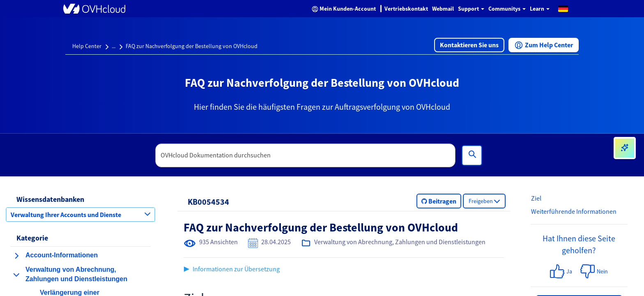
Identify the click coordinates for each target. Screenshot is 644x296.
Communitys (507, 9)
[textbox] (306, 155)
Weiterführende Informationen (574, 211)
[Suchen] (472, 155)
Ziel (536, 198)
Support (471, 9)
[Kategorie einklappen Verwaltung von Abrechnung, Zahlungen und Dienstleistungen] (16, 275)
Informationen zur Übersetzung (236, 269)
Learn (540, 9)
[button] (563, 8)
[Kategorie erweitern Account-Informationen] (16, 256)
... (114, 46)
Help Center (87, 46)
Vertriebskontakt (406, 9)
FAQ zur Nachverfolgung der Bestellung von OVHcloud (192, 46)
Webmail (443, 9)
